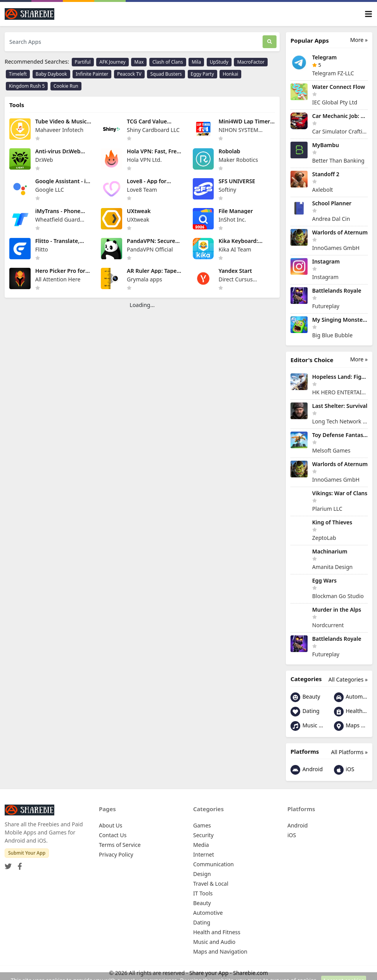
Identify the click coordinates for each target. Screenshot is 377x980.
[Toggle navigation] (368, 14)
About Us (111, 825)
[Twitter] (8, 864)
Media (201, 845)
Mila (196, 62)
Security (203, 835)
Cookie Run (66, 86)
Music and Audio (308, 726)
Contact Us (113, 835)
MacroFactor (251, 62)
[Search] (270, 42)
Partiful (83, 62)
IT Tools (203, 893)
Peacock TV (129, 74)
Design (202, 874)
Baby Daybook (51, 74)
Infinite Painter (92, 74)
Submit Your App (27, 853)
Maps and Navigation (351, 726)
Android (307, 770)
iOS (344, 770)
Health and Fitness (351, 712)
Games (202, 825)
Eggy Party (202, 74)
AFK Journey (112, 62)
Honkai (230, 74)
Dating (305, 712)
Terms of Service (120, 845)
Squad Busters (166, 74)
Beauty (305, 697)
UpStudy (219, 62)
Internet (204, 854)
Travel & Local (211, 884)
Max (139, 62)
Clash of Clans (168, 62)
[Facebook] (18, 864)
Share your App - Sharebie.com (229, 973)
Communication (214, 864)
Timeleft (18, 74)
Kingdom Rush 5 (27, 86)
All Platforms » (349, 752)
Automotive (351, 697)
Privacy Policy (116, 854)
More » (359, 40)
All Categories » (348, 679)
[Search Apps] (134, 42)
